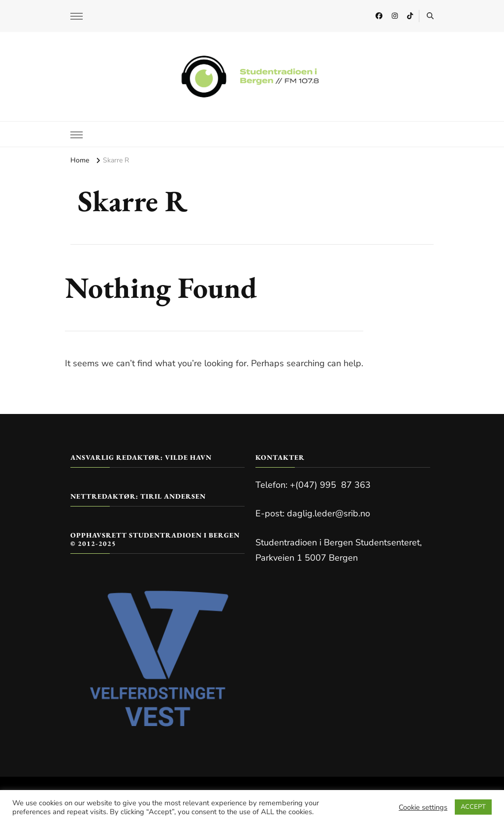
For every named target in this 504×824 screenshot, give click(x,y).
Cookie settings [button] (423, 807)
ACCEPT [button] (473, 807)
